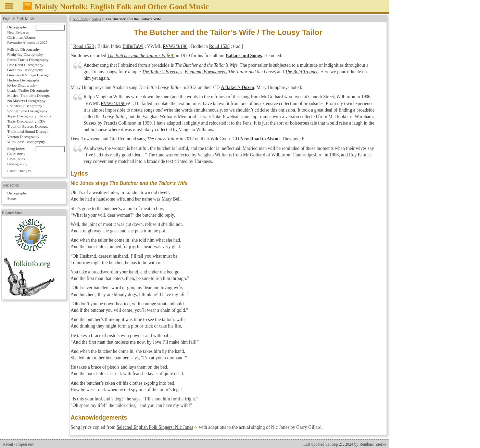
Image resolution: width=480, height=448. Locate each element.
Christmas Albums (21, 37)
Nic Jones (80, 19)
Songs (96, 19)
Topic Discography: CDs (26, 121)
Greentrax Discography (25, 70)
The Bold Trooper (302, 72)
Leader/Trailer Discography (28, 90)
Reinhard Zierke (373, 444)
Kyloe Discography (22, 85)
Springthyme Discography (27, 111)
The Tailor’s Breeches (162, 72)
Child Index (16, 154)
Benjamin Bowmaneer (205, 72)
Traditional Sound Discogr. (28, 131)
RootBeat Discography (25, 106)
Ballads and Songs (244, 56)
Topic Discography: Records (29, 116)
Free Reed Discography (25, 65)
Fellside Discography (23, 49)
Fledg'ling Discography (25, 54)
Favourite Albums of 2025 (27, 42)
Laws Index (16, 159)
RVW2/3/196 (175, 46)
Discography (17, 27)
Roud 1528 (84, 46)
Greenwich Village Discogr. (28, 75)
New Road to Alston (260, 139)
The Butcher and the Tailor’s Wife (139, 56)
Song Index (16, 149)
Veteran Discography (23, 137)
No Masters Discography (26, 101)
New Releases (18, 32)
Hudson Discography (23, 80)
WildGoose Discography (26, 142)
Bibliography (17, 164)
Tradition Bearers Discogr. (28, 126)
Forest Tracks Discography (28, 60)
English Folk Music (19, 19)
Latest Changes (19, 171)
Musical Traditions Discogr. (29, 95)
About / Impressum (19, 444)
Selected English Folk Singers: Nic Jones (155, 427)
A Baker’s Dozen (237, 87)
